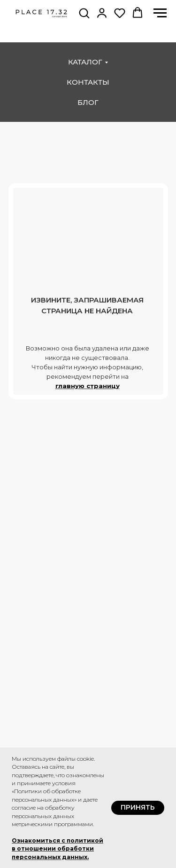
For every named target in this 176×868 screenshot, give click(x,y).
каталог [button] (85, 62)
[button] (84, 13)
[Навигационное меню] (160, 13)
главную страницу (88, 386)
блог (88, 102)
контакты (88, 82)
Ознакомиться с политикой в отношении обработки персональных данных (57, 849)
